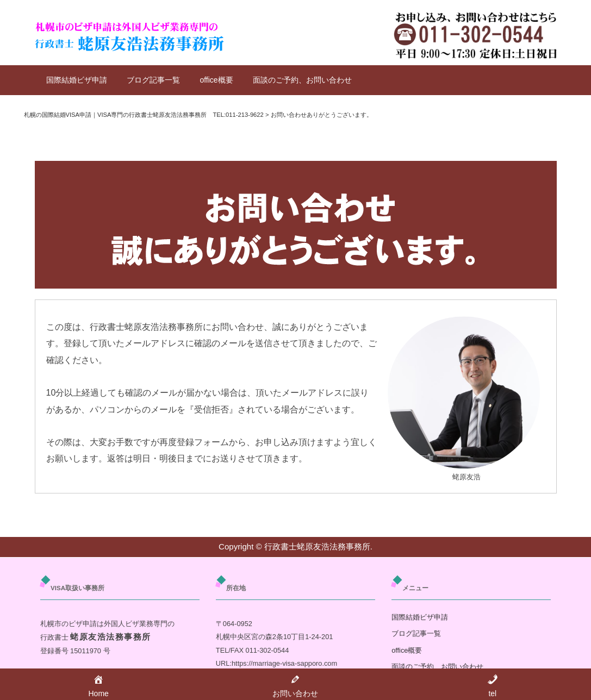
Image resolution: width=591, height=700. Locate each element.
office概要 (216, 80)
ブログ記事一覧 (153, 80)
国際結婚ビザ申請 (77, 80)
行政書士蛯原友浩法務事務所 (317, 546)
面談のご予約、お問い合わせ (302, 80)
